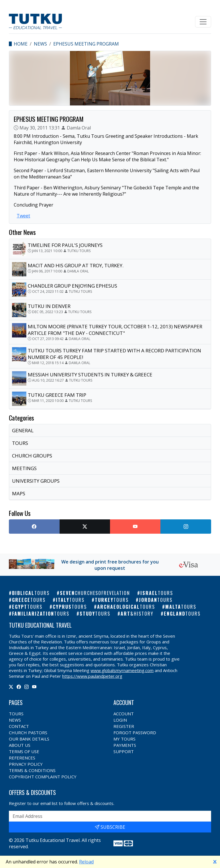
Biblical (31, 593)
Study (95, 614)
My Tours (124, 739)
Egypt (27, 607)
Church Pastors (28, 733)
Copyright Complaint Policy (43, 777)
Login (120, 720)
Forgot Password (135, 733)
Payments (125, 745)
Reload (86, 862)
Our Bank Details (29, 739)
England (182, 614)
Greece (29, 600)
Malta (181, 607)
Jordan (156, 600)
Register (124, 726)
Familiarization (41, 614)
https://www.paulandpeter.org (92, 676)
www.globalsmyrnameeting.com (122, 670)
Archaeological (126, 607)
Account (124, 714)
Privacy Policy (26, 764)
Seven (95, 593)
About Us (20, 745)
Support (124, 751)
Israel (157, 593)
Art (137, 614)
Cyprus (70, 607)
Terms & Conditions (32, 770)
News (40, 44)
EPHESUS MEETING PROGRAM (86, 44)
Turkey (112, 600)
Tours (16, 714)
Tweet (23, 216)
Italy (70, 600)
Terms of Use (24, 751)
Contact (19, 726)
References (22, 758)
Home (21, 44)
